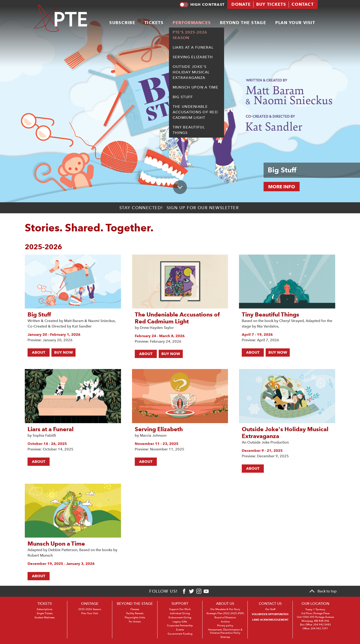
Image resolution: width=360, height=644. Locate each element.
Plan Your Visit (90, 613)
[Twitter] (191, 591)
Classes (135, 609)
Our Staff (270, 609)
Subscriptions (45, 609)
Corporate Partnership (180, 626)
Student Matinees (45, 618)
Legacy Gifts (180, 622)
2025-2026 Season (90, 609)
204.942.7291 (319, 629)
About (39, 352)
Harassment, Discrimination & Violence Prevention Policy (225, 631)
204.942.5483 (322, 625)
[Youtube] (206, 591)
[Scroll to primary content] (180, 187)
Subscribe (122, 22)
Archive (225, 622)
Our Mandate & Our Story (225, 609)
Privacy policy (225, 626)
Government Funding (180, 634)
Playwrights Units (135, 618)
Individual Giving (180, 613)
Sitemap (225, 637)
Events (180, 630)
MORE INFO (282, 187)
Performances (192, 22)
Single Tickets (45, 613)
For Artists (135, 622)
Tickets (154, 22)
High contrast (202, 4)
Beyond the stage (243, 22)
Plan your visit (295, 22)
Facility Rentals (135, 613)
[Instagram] (199, 591)
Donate (241, 4)
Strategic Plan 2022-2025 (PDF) (225, 613)
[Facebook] (184, 591)
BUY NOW (63, 352)
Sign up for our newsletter (203, 208)
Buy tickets (271, 4)
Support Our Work (180, 609)
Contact (303, 4)
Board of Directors (225, 618)
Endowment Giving (180, 618)
